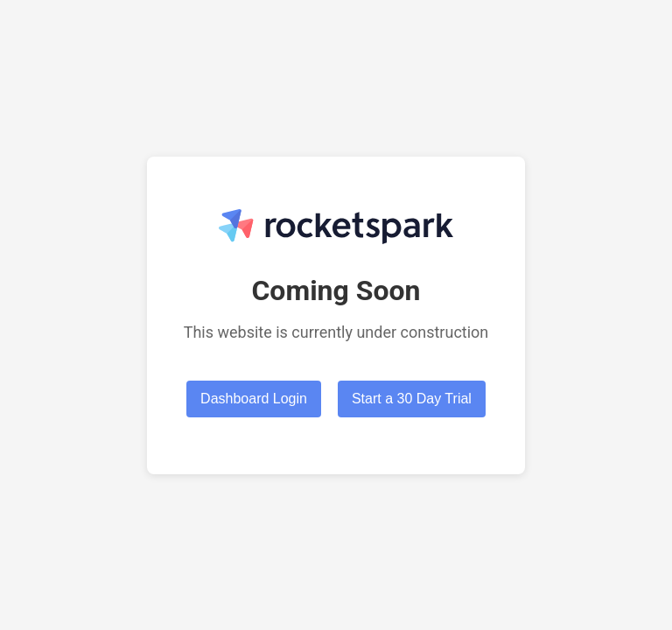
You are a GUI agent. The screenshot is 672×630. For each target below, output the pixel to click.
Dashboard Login (254, 399)
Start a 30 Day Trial (412, 399)
